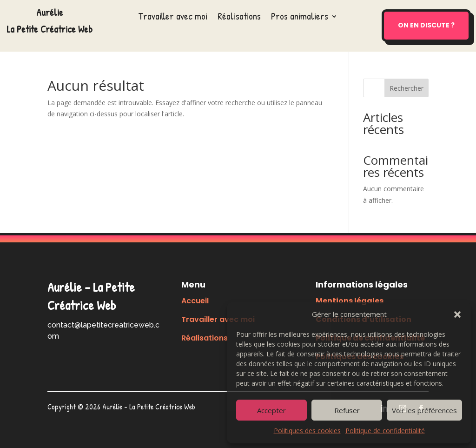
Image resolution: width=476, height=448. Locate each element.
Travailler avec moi (173, 18)
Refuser (347, 410)
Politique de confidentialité (385, 431)
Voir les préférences (424, 410)
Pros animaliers (300, 18)
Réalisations (239, 18)
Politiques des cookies (307, 431)
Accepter (271, 410)
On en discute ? (426, 25)
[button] (457, 314)
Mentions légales (350, 301)
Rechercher (407, 88)
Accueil (195, 301)
